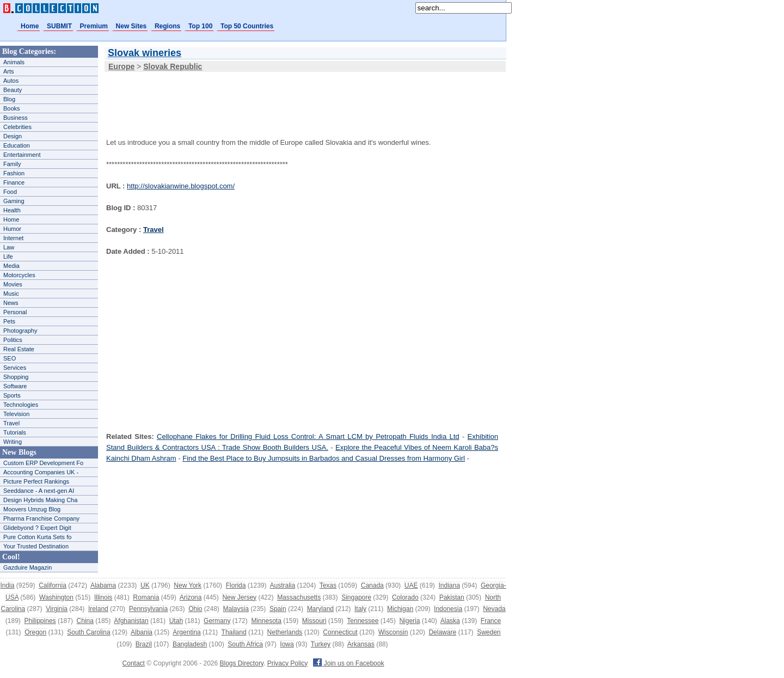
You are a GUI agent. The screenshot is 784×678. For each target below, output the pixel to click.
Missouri (314, 621)
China (85, 621)
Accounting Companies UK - (41, 472)
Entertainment (22, 155)
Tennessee (363, 621)
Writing (13, 442)
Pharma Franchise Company (41, 518)
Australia (282, 585)
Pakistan (452, 597)
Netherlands (285, 632)
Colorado (405, 597)
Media (11, 266)
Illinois (103, 597)
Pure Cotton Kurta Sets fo (37, 537)
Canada (372, 585)
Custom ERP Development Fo (43, 463)
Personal (15, 312)
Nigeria (409, 621)
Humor (12, 229)
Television (16, 414)
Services (15, 368)
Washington (56, 597)
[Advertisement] (302, 97)
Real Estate (19, 349)
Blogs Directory (242, 663)
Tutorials (15, 432)
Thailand (234, 632)
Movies (13, 284)
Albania (142, 632)
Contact (134, 663)
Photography (20, 331)
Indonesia (448, 609)
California (53, 585)
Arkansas (361, 644)
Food (10, 192)
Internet (13, 238)
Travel (11, 423)
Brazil (144, 644)
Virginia (57, 609)
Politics (13, 340)
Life (8, 256)
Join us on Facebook (348, 663)
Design (13, 136)
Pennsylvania (148, 609)
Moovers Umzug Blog (32, 509)
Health (12, 210)
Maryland (320, 609)
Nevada (494, 609)
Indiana (449, 585)
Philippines (40, 621)
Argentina (186, 632)
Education (17, 145)
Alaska (450, 621)
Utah (176, 621)
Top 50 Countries (247, 26)
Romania (146, 597)
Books (12, 108)
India (7, 585)
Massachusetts (299, 597)
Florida (236, 585)
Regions (167, 26)
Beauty (13, 90)
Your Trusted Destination (36, 546)
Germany (217, 621)
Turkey (321, 644)
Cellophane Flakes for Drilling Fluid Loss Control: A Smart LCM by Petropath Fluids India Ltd (308, 436)
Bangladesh (190, 644)
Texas (328, 585)
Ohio (195, 609)
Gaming (14, 201)
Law (9, 247)
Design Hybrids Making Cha (40, 500)
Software (15, 386)
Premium (94, 26)
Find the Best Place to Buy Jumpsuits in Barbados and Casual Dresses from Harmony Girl (324, 458)
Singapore (356, 597)
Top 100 (200, 26)
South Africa (245, 644)
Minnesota (266, 621)
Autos (11, 81)
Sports (12, 395)
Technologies (21, 405)
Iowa (287, 644)
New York (188, 585)
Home (30, 26)
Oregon (35, 632)
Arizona (191, 597)
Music (11, 294)
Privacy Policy (288, 663)
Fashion (14, 173)
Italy (360, 609)
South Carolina (88, 632)
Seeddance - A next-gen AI (39, 491)
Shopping (16, 377)
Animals (14, 62)
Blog (9, 99)
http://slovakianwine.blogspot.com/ (181, 186)
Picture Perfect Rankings (36, 481)
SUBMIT (59, 26)
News (11, 303)
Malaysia (236, 609)
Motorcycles (19, 275)
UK (145, 585)
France (491, 621)
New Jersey (239, 597)
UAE (411, 585)
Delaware (442, 632)
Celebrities (17, 127)
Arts (9, 71)
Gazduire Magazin (27, 567)
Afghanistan (131, 621)
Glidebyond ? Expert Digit (37, 528)
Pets (9, 321)
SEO (10, 358)
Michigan (400, 609)
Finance (14, 182)
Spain (278, 609)
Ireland (98, 609)
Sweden (489, 632)
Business (16, 118)
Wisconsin (393, 632)
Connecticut (340, 632)
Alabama (103, 585)
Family (12, 164)
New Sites (131, 26)
